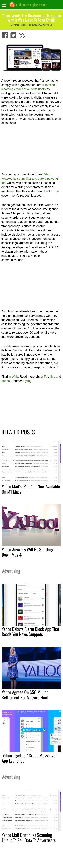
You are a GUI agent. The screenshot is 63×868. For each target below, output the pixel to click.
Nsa (52, 377)
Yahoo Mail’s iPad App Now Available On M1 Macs (31, 489)
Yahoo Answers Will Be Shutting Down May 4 (27, 552)
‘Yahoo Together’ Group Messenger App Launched (29, 758)
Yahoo (6, 381)
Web (15, 377)
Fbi (46, 377)
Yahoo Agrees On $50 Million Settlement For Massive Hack (25, 695)
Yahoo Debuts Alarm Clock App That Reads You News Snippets (30, 632)
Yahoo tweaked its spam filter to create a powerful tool (30, 179)
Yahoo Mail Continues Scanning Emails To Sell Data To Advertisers (29, 837)
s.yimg (27, 381)
